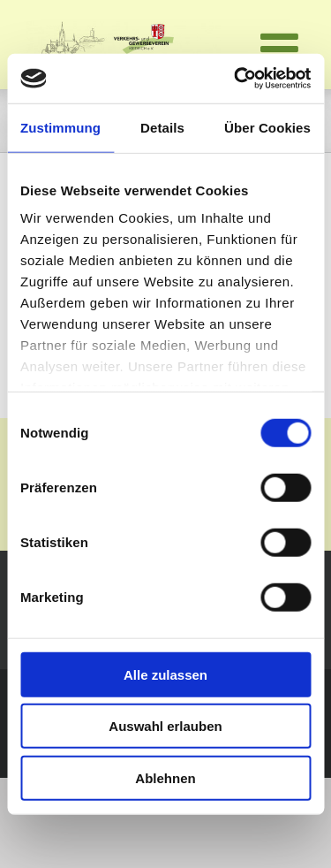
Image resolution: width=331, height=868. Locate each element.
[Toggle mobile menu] (282, 49)
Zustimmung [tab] (60, 127)
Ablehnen (165, 777)
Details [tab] (162, 127)
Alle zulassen (165, 674)
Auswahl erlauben (165, 726)
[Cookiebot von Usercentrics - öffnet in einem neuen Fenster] (236, 79)
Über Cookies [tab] (267, 127)
